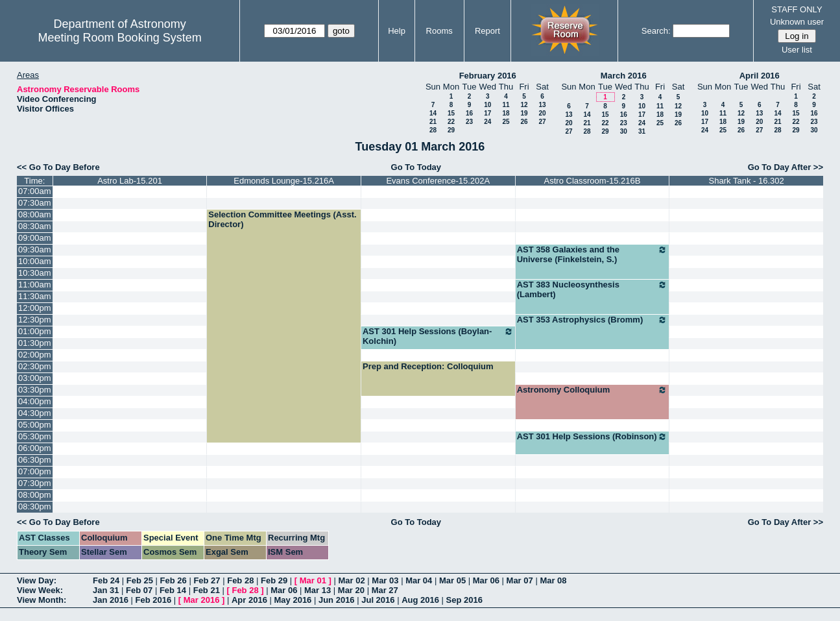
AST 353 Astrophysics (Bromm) (593, 320)
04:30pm (35, 413)
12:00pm (35, 308)
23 (469, 122)
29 (451, 130)
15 (451, 113)
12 (524, 105)
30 (624, 131)
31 (642, 131)
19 (524, 113)
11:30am (35, 296)
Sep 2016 (464, 600)
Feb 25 (140, 580)
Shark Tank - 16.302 (747, 181)
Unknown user (797, 22)
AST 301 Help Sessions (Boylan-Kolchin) (438, 336)
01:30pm (35, 343)
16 (469, 113)
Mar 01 (313, 580)
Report (487, 31)
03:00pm (35, 378)
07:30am (35, 203)
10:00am (35, 261)
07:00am (35, 191)
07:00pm (35, 471)
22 (451, 122)
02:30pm (35, 366)
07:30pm (35, 483)
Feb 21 (207, 590)
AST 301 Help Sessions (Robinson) (593, 437)
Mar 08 (553, 580)
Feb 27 (207, 580)
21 (433, 122)
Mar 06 (486, 580)
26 (524, 122)
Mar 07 (520, 580)
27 (542, 122)
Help (397, 31)
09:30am (35, 250)
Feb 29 (274, 580)
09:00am (35, 238)
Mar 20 (351, 590)
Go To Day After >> (786, 167)
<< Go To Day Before (58, 167)
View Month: (42, 600)
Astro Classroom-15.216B (593, 181)
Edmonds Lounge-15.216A (284, 181)
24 (487, 122)
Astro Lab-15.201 (130, 181)
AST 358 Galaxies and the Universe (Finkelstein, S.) (593, 254)
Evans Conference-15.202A (438, 181)
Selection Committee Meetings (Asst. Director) (282, 219)
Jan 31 (106, 590)
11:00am (35, 285)
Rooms (439, 31)
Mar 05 (452, 580)
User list (797, 50)
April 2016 (760, 76)
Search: (656, 31)
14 (433, 113)
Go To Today (416, 167)
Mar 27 (385, 590)
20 (542, 113)
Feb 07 (139, 590)
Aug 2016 (420, 600)
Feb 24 (106, 580)
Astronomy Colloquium (593, 390)
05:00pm (35, 425)
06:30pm (35, 460)
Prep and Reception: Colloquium (428, 366)
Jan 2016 (111, 600)
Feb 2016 (154, 600)
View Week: (40, 590)
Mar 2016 (202, 600)
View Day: (37, 580)
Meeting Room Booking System (120, 38)
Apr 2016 (249, 600)
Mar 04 (419, 580)
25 (506, 122)
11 (506, 105)
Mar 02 (352, 580)
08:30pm (35, 506)
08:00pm (35, 495)
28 (433, 130)
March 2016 (624, 76)
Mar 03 (385, 580)
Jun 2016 (337, 600)
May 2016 (293, 600)
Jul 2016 (378, 600)
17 (487, 113)
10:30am (35, 273)
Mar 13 (318, 590)
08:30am (35, 226)
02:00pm (35, 355)
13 (542, 105)
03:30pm (35, 390)
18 (506, 113)
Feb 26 (174, 580)
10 (487, 105)
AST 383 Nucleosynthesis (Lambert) (593, 289)
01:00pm (35, 331)
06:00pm (35, 448)
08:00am (35, 214)
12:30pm (35, 320)
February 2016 (488, 76)
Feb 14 (173, 590)
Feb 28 (240, 580)
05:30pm (35, 436)
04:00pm (35, 401)
